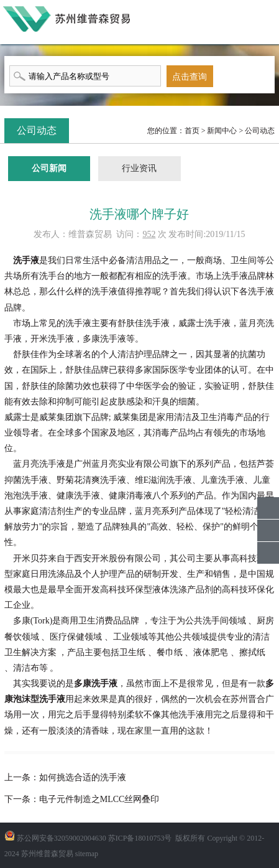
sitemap (87, 854)
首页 (192, 131)
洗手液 (26, 260)
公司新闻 (49, 168)
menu (267, 21)
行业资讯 (139, 168)
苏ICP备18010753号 (140, 838)
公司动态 (260, 131)
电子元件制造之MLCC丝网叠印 (99, 799)
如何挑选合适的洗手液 (83, 777)
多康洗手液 (96, 684)
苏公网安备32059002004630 (62, 838)
